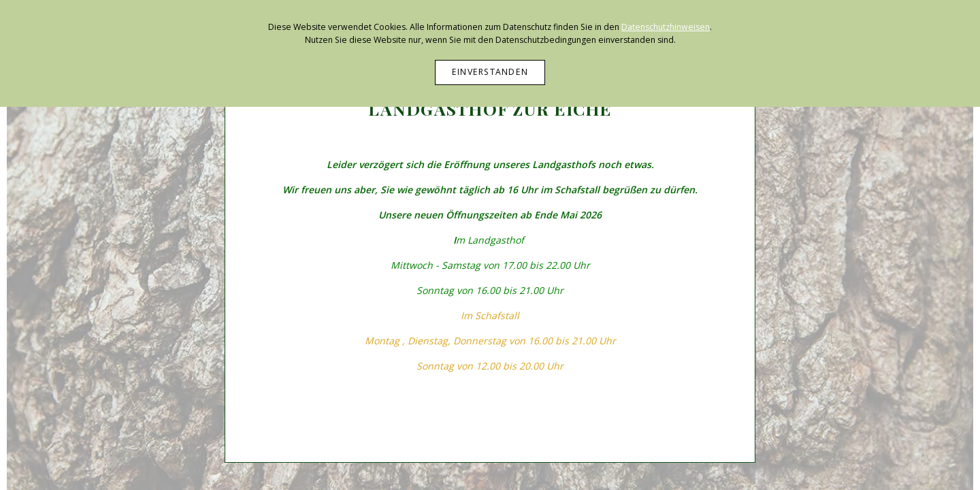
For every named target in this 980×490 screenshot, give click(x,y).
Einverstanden (490, 72)
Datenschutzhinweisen (666, 27)
